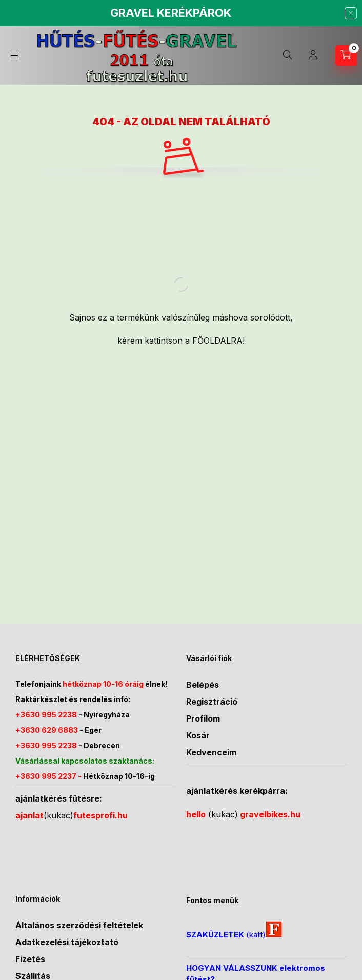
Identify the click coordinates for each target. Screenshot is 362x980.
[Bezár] (351, 13)
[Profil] (313, 55)
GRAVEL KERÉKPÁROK (171, 13)
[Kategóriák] (14, 56)
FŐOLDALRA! (218, 341)
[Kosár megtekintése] (346, 55)
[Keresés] (288, 55)
